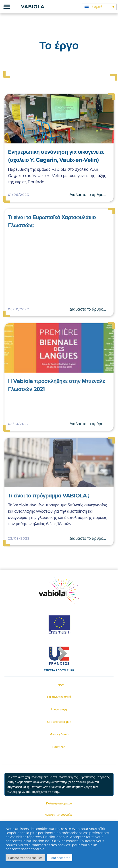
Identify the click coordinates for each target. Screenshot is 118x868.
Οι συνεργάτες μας (59, 722)
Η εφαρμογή (59, 709)
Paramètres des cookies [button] (25, 858)
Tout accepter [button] (60, 858)
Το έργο (59, 684)
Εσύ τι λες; (59, 747)
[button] (7, 7)
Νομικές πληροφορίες (58, 815)
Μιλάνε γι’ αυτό (59, 734)
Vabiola (33, 7)
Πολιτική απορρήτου (59, 803)
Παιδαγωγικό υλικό (59, 697)
